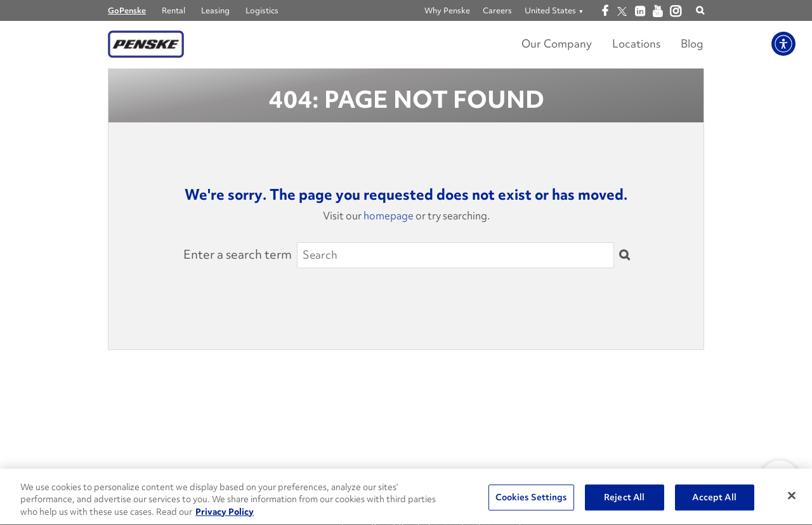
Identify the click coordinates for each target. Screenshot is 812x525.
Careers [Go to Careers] (497, 10)
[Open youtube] (658, 11)
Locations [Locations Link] (636, 43)
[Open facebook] (604, 11)
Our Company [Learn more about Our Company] (557, 43)
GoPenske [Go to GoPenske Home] (127, 10)
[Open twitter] (622, 11)
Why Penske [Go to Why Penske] (447, 10)
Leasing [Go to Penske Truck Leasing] (215, 10)
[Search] (455, 255)
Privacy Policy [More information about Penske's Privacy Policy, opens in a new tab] (225, 513)
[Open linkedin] (640, 11)
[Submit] (624, 256)
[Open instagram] (675, 12)
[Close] (792, 496)
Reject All (624, 498)
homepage (389, 216)
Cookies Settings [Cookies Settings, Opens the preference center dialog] (531, 498)
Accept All (714, 498)
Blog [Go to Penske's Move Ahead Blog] (692, 43)
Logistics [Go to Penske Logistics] (262, 10)
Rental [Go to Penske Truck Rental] (174, 10)
